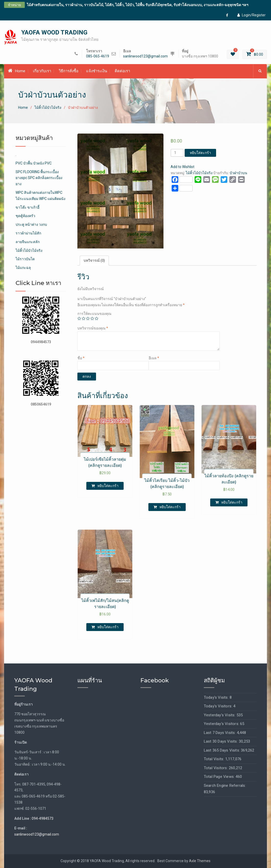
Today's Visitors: (219, 706)
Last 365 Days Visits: (222, 750)
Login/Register (251, 15)
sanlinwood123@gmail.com (145, 56)
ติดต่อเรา (122, 71)
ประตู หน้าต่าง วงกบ (31, 225)
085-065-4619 (98, 56)
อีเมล (154, 358)
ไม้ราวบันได (25, 259)
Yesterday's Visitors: (222, 724)
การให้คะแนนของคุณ (94, 314)
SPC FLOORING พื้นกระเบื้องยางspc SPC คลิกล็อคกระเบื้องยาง (39, 178)
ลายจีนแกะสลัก (28, 242)
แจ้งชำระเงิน (97, 71)
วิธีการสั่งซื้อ (69, 71)
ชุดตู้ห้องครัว (25, 216)
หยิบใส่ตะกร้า (200, 153)
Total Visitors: (216, 768)
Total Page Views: (220, 777)
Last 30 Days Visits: (221, 741)
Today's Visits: (217, 697)
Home (17, 71)
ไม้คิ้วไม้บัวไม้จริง (48, 108)
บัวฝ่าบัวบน (238, 173)
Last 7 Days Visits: (220, 733)
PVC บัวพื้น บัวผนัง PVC (34, 163)
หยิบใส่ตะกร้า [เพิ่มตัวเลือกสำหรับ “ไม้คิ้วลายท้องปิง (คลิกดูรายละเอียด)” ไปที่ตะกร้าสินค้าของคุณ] (232, 502)
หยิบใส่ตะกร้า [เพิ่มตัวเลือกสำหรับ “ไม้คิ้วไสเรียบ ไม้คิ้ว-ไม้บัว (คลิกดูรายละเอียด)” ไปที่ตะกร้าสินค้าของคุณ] (170, 507)
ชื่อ (81, 358)
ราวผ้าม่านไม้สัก (28, 233)
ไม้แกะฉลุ (23, 268)
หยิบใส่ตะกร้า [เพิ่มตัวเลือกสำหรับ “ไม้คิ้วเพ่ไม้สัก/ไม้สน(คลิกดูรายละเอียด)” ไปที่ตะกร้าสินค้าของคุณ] (108, 627)
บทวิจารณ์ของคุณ (93, 328)
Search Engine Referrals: (225, 786)
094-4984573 (43, 818)
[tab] (94, 261)
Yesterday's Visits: (220, 715)
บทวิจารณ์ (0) (94, 260)
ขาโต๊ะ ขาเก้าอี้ (27, 207)
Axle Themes (200, 861)
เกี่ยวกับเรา (42, 71)
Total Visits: (215, 759)
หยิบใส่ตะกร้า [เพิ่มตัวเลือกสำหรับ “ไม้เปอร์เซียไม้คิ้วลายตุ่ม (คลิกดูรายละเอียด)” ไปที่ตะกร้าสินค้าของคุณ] (108, 486)
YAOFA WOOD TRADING (54, 32)
